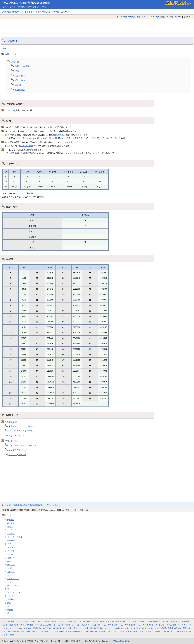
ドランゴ (20, 436)
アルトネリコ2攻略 (127, 625)
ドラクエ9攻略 (51, 621)
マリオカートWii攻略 (114, 628)
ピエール (13, 445)
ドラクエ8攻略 (36, 621)
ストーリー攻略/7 (15, 537)
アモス (12, 436)
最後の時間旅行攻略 (16, 631)
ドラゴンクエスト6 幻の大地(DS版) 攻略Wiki (26, 3)
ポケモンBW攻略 (26, 625)
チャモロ (22, 431)
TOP (4, 48)
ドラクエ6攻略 (8, 621)
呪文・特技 (20, 80)
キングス (13, 450)
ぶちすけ (12, 41)
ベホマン (32, 445)
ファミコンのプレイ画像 (150, 631)
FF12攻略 (67, 628)
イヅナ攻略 (44, 631)
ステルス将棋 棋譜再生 (128, 631)
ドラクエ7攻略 (22, 621)
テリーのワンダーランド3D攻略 (176, 621)
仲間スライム (11, 54)
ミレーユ (30, 426)
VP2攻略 (27, 628)
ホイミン (22, 445)
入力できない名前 (15, 592)
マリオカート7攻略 (132, 628)
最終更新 (132, 17)
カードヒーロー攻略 (74, 631)
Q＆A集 (11, 520)
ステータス (20, 76)
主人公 (10, 582)
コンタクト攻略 (57, 631)
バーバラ (13, 431)
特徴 (17, 71)
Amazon (165, 631)
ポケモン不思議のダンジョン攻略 (86, 625)
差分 (171, 17)
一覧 (125, 17)
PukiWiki (17, 641)
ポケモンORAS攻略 (43, 625)
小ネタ (10, 596)
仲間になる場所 (22, 66)
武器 (9, 603)
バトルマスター (67, 142)
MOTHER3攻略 (97, 628)
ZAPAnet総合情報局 (10, 12)
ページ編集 (155, 17)
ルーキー (22, 455)
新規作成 (165, 17)
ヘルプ (144, 17)
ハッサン (20, 426)
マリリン (22, 450)
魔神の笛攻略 (32, 631)
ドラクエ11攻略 (65, 621)
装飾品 (10, 610)
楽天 (172, 631)
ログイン (189, 17)
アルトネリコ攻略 (110, 625)
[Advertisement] (97, 26)
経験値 (18, 85)
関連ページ (20, 90)
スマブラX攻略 (16, 628)
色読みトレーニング (108, 631)
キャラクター (11, 422)
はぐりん (13, 455)
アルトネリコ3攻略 (145, 625)
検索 (139, 17)
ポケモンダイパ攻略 (62, 625)
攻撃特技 (11, 599)
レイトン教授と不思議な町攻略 (168, 628)
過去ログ (178, 17)
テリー (31, 431)
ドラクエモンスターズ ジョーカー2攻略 (144, 621)
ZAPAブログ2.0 (91, 631)
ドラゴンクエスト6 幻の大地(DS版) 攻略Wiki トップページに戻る (32, 505)
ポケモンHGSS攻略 (10, 625)
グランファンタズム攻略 (166, 625)
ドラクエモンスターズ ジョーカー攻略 (109, 621)
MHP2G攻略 (147, 628)
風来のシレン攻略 (81, 628)
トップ (119, 17)
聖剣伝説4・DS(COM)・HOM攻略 (47, 628)
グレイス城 (10, 110)
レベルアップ (13, 579)
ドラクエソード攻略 (82, 621)
